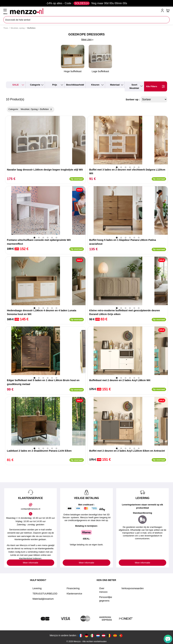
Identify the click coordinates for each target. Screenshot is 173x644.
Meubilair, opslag (18, 28)
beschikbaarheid (75, 85)
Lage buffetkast (100, 59)
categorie (35, 85)
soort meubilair (134, 86)
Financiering (73, 588)
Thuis (6, 28)
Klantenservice (74, 594)
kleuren (95, 85)
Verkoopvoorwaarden (132, 588)
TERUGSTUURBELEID (45, 594)
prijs (55, 85)
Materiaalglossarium (43, 599)
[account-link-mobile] (163, 11)
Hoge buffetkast (73, 59)
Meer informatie (31, 563)
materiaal (115, 85)
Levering (37, 588)
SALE (16, 85)
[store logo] (85, 11)
